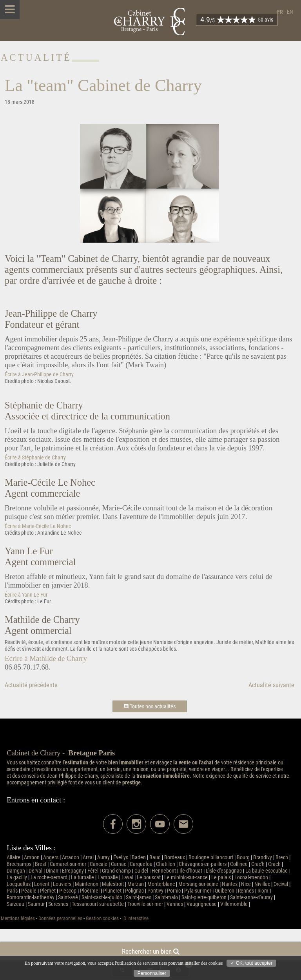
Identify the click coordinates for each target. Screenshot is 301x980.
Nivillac (262, 884)
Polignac (134, 891)
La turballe (83, 877)
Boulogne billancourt (211, 857)
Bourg (243, 857)
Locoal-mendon (251, 877)
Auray (103, 857)
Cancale (99, 864)
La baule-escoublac (266, 871)
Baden (139, 857)
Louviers (62, 884)
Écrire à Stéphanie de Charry (35, 458)
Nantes (230, 884)
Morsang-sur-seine (198, 884)
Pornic (174, 891)
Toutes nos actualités (150, 706)
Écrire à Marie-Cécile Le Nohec (38, 526)
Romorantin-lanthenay (31, 897)
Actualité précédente (31, 685)
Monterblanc (161, 884)
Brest (41, 864)
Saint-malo (166, 897)
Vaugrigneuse (202, 904)
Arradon (71, 857)
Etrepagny (73, 871)
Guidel (141, 871)
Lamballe (108, 877)
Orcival (281, 884)
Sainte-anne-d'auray (251, 897)
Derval (35, 871)
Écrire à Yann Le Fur (26, 595)
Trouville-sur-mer (145, 904)
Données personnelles (60, 918)
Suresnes (58, 904)
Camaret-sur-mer (68, 864)
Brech (282, 857)
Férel (93, 871)
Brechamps (19, 864)
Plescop (68, 891)
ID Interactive (135, 918)
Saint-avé (68, 897)
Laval (127, 877)
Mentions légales (18, 918)
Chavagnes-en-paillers (203, 864)
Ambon (32, 857)
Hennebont (164, 871)
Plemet (48, 891)
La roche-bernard (49, 877)
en (290, 12)
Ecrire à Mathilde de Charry (46, 658)
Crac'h (258, 864)
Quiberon (225, 891)
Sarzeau (15, 904)
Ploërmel (90, 891)
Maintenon (87, 884)
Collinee (239, 864)
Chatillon (166, 864)
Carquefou (141, 864)
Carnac (119, 864)
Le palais (221, 877)
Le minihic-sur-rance (186, 877)
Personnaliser (152, 973)
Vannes (175, 904)
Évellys (121, 857)
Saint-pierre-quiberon (204, 897)
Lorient (42, 884)
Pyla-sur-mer (198, 891)
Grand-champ (116, 871)
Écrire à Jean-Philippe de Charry (39, 375)
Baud (155, 857)
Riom (263, 891)
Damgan (16, 871)
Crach (274, 864)
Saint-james (139, 897)
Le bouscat (149, 877)
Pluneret (112, 891)
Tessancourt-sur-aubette (98, 904)
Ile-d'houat (191, 871)
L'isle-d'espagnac (224, 871)
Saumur (36, 904)
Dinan (52, 871)
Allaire (14, 857)
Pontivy (155, 891)
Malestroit (113, 884)
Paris (12, 891)
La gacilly (17, 877)
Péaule (29, 891)
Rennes (246, 891)
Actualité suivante (271, 685)
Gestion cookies (102, 918)
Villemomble (234, 904)
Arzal (88, 857)
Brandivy (263, 857)
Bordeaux (175, 857)
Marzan (136, 884)
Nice (246, 884)
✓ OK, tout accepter (251, 963)
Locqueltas (19, 884)
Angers (51, 857)
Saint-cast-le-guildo (102, 897)
